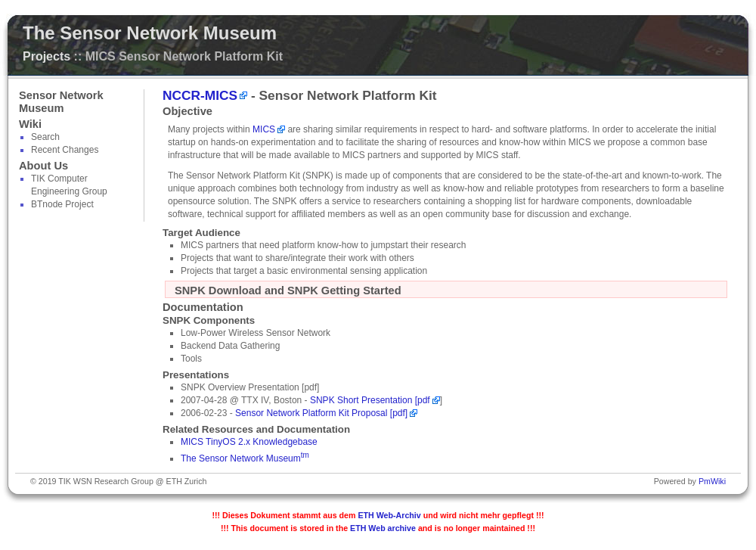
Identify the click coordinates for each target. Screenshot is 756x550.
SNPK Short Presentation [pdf (370, 400)
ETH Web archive (383, 528)
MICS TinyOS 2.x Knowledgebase (249, 442)
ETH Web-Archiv (389, 515)
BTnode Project (62, 204)
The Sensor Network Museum (150, 33)
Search (45, 137)
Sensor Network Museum (61, 102)
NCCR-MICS (200, 95)
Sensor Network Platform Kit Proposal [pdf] (321, 413)
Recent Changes (65, 150)
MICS (264, 129)
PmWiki (712, 481)
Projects (46, 56)
